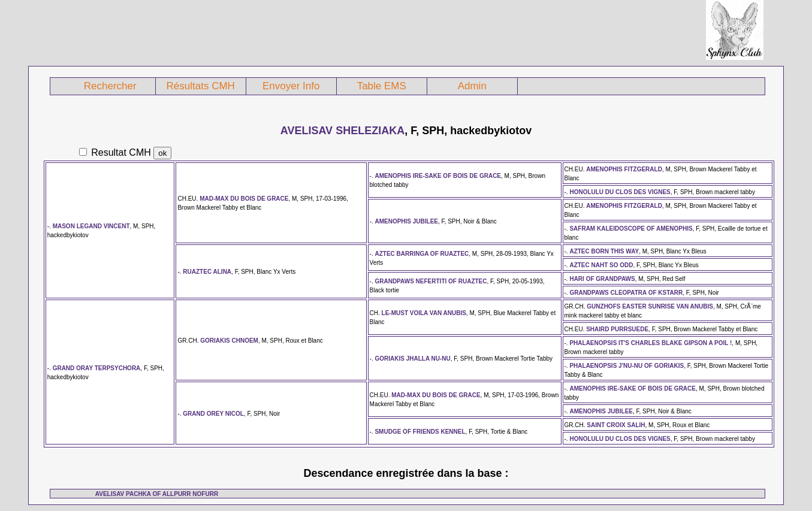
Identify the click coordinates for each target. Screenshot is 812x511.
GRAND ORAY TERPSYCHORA (97, 368)
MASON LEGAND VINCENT (91, 226)
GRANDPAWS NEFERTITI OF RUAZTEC (431, 281)
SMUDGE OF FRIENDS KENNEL (420, 432)
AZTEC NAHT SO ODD (601, 265)
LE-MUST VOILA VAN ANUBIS (424, 313)
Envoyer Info (291, 86)
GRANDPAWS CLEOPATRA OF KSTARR (626, 293)
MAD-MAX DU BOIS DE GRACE (244, 199)
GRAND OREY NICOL (213, 414)
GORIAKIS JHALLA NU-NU (412, 359)
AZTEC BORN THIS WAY (604, 251)
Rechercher (110, 86)
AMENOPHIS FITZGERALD (624, 169)
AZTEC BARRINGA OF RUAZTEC (422, 254)
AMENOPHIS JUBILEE (406, 221)
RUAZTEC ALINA (207, 272)
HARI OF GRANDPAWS (602, 279)
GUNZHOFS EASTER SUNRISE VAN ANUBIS (650, 306)
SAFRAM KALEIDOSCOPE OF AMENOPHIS (631, 229)
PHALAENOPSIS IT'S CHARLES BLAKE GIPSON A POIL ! (650, 343)
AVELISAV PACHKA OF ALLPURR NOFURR (157, 494)
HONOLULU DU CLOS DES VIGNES (620, 192)
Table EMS (382, 86)
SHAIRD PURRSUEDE (617, 329)
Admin (472, 86)
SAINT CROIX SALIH (616, 425)
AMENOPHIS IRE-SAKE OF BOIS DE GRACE (438, 176)
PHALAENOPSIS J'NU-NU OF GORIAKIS (627, 366)
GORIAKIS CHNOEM (229, 341)
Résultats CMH (201, 86)
